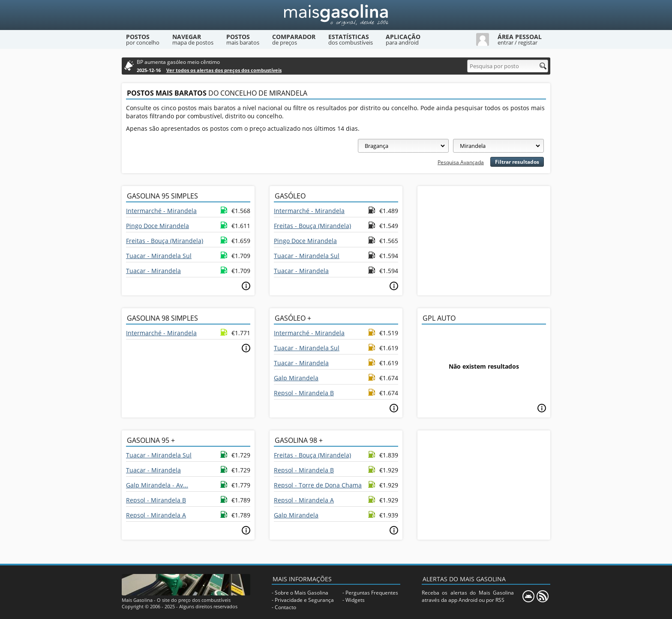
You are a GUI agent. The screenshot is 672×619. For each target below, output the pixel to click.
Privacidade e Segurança (304, 600)
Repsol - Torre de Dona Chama (318, 485)
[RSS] (543, 596)
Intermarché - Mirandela (161, 211)
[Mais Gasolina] (336, 15)
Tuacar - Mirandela (153, 271)
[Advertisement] (484, 240)
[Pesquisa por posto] (508, 66)
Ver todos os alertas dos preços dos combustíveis (224, 70)
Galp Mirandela (296, 378)
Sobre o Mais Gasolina (301, 593)
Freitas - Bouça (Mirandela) (165, 241)
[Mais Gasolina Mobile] (528, 596)
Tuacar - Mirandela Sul (159, 256)
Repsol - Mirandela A (156, 515)
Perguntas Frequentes (372, 593)
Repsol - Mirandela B (304, 393)
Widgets (355, 600)
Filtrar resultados (517, 162)
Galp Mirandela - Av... (157, 485)
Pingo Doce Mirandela (157, 226)
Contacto (285, 607)
